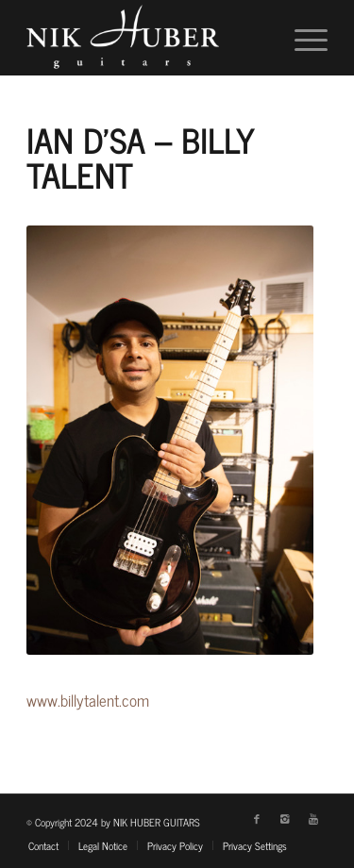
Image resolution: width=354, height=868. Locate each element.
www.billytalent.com (88, 700)
